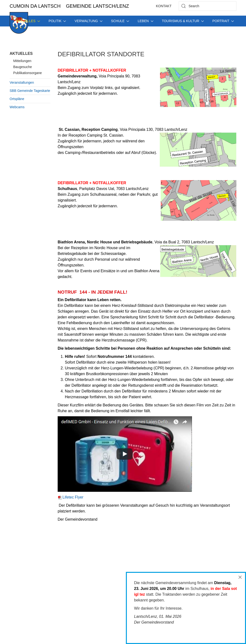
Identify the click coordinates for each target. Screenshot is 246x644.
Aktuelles (21, 54)
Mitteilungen (22, 61)
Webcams (17, 107)
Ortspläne (17, 99)
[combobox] (208, 6)
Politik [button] (57, 21)
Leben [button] (145, 21)
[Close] (240, 577)
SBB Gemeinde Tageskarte (30, 91)
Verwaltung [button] (88, 21)
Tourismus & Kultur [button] (183, 21)
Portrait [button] (223, 21)
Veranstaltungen (22, 82)
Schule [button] (120, 21)
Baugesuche (23, 67)
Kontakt (164, 6)
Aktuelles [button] (28, 21)
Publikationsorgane (28, 73)
